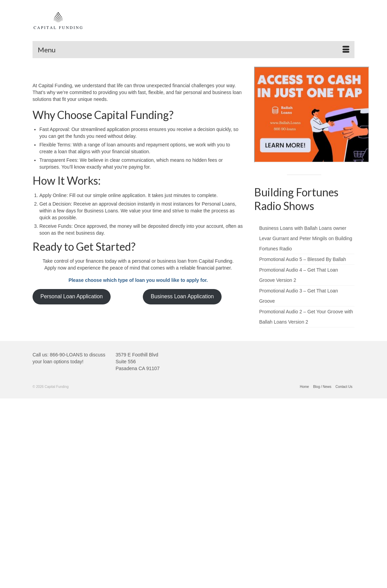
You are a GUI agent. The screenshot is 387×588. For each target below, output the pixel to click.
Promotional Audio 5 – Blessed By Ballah (303, 259)
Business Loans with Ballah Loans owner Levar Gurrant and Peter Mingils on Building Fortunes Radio (306, 238)
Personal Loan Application (72, 296)
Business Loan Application (182, 296)
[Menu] (193, 50)
